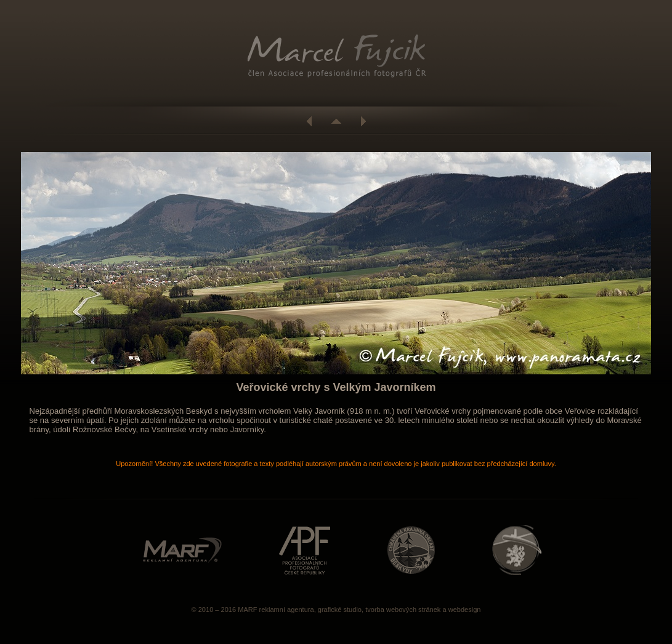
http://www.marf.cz (182, 550)
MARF (247, 610)
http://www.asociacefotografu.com (305, 550)
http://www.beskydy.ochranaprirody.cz (411, 550)
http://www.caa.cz (517, 550)
